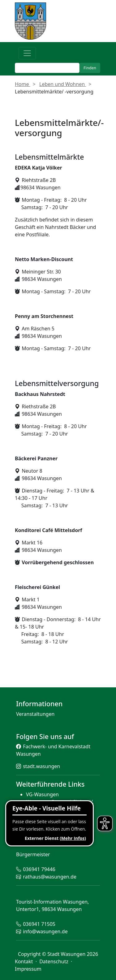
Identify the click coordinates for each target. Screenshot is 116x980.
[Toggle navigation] (27, 53)
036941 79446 (39, 869)
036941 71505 (39, 924)
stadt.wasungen (41, 766)
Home (23, 84)
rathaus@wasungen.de (50, 877)
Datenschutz (54, 961)
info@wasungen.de (45, 931)
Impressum (28, 969)
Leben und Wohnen (63, 84)
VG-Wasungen (42, 794)
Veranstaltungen (35, 714)
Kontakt (25, 961)
